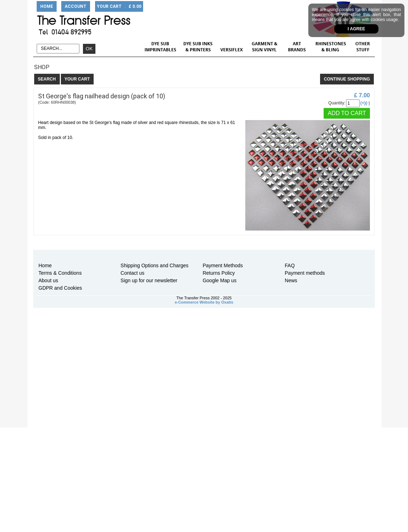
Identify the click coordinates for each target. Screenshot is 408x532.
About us (48, 280)
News (291, 280)
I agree (357, 29)
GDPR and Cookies (60, 288)
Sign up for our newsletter (149, 280)
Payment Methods (223, 265)
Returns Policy (219, 273)
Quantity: (337, 103)
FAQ (290, 265)
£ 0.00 (135, 6)
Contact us (133, 273)
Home (45, 265)
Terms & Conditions (60, 273)
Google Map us (219, 280)
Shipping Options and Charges (155, 265)
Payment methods (305, 273)
